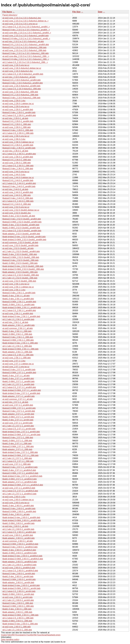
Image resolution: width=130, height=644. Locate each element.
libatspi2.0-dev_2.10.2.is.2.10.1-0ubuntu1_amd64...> (26, 30)
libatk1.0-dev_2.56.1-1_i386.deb (17, 331)
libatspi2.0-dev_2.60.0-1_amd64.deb (19, 509)
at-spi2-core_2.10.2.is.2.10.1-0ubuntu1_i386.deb (24, 50)
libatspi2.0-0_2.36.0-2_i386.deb (17, 160)
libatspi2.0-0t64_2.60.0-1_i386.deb (18, 606)
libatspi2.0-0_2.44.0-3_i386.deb (17, 204)
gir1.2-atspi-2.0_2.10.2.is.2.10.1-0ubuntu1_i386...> (25, 62)
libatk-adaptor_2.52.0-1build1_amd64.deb (21, 234)
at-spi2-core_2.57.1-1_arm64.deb (17, 423)
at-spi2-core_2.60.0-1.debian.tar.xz (18, 500)
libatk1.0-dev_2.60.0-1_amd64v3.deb (19, 550)
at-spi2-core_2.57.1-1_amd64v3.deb (19, 488)
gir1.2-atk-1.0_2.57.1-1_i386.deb (17, 458)
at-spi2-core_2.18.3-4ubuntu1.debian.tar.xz (22, 68)
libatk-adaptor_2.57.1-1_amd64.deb (19, 396)
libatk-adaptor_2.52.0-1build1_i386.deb (20, 272)
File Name (7, 12)
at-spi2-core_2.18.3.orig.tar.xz (16, 65)
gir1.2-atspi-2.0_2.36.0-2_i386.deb (18, 166)
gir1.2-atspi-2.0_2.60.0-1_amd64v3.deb (20, 571)
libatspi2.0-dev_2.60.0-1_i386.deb (18, 603)
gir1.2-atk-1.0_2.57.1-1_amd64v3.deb (19, 494)
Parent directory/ (10, 15)
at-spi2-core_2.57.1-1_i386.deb (17, 464)
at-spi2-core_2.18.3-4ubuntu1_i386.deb (20, 92)
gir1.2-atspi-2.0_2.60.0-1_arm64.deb (19, 591)
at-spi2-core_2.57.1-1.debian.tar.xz (18, 364)
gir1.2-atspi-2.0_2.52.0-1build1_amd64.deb (22, 231)
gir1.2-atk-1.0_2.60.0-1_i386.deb (17, 630)
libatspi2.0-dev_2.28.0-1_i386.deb (18, 130)
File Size (76, 12)
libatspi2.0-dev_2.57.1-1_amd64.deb (19, 370)
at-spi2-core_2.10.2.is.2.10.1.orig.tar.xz (20, 24)
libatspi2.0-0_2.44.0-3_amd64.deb (18, 180)
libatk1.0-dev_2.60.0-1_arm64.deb (18, 577)
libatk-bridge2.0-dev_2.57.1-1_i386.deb (20, 452)
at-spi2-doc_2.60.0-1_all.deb (15, 526)
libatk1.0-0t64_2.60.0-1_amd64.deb (18, 523)
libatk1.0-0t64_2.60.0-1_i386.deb (17, 621)
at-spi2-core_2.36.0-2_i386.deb (17, 163)
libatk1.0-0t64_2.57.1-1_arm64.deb (18, 417)
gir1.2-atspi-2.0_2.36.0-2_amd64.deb (19, 154)
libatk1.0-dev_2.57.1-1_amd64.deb (18, 379)
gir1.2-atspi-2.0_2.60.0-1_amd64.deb (19, 532)
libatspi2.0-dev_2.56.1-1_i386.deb (18, 337)
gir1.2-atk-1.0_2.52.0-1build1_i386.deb (20, 278)
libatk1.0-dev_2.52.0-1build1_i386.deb (20, 254)
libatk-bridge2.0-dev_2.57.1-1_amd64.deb (21, 393)
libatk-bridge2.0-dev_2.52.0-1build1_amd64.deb (24, 237)
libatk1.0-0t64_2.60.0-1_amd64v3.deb (20, 553)
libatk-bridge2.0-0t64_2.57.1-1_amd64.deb (22, 390)
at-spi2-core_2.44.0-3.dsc (14, 175)
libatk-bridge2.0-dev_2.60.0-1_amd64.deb (21, 517)
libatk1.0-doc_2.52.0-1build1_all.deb (19, 216)
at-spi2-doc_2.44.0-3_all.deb (15, 189)
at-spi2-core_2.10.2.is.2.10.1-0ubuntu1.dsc (22, 18)
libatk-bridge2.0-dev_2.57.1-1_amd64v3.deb (22, 476)
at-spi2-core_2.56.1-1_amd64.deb (18, 314)
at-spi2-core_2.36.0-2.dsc (14, 139)
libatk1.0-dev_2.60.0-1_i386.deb (17, 609)
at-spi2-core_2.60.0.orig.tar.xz (16, 503)
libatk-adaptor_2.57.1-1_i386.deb (17, 449)
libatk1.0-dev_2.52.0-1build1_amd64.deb (21, 225)
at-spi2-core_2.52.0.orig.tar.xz (16, 207)
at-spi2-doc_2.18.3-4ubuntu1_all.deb (19, 77)
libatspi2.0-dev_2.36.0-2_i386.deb (18, 169)
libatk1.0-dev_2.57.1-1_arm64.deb (18, 420)
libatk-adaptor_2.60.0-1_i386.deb (17, 612)
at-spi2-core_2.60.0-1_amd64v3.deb (19, 568)
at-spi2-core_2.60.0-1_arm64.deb (17, 597)
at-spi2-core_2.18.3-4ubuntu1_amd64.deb (21, 86)
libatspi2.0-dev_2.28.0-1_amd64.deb (19, 112)
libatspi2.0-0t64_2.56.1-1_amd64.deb (19, 302)
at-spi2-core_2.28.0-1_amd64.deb (18, 110)
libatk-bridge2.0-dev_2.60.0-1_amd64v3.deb (22, 556)
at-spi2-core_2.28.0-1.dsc (14, 101)
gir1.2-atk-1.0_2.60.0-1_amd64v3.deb (19, 565)
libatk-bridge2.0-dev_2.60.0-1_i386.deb (20, 624)
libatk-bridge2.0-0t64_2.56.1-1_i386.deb (20, 349)
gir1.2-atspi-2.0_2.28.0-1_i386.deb (18, 133)
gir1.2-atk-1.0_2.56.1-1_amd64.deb (18, 319)
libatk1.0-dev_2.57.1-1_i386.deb (17, 444)
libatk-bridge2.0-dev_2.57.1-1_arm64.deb (21, 432)
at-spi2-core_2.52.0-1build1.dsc (17, 213)
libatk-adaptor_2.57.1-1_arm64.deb (18, 414)
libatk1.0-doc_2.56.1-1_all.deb (16, 296)
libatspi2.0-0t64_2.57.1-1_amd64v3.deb (20, 473)
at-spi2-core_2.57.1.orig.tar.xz (16, 367)
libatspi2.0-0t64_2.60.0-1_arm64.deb (19, 579)
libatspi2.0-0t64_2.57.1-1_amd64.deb (19, 373)
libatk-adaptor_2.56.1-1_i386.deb (17, 352)
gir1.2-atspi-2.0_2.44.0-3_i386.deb (18, 201)
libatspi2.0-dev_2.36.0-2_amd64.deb (19, 148)
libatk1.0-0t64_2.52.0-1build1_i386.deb (20, 263)
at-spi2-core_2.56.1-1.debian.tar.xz (18, 287)
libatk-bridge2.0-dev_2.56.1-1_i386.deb (20, 343)
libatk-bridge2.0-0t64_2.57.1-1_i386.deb (20, 455)
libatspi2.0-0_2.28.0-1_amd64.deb (18, 121)
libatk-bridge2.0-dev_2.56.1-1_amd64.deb (21, 316)
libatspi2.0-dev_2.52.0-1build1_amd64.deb (22, 219)
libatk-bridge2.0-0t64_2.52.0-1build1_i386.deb (23, 269)
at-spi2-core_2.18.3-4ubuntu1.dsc (18, 71)
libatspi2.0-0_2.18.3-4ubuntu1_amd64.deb (22, 80)
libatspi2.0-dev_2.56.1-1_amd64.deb (19, 293)
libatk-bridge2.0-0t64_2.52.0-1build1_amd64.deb (24, 240)
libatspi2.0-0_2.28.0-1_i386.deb (17, 124)
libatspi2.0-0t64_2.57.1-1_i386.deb (18, 446)
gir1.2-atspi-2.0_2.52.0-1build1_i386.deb (21, 275)
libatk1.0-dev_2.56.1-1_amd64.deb (18, 299)
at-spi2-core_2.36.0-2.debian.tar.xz (18, 142)
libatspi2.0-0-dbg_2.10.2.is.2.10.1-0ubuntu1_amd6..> (26, 39)
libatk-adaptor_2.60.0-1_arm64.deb (18, 582)
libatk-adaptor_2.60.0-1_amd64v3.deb (20, 562)
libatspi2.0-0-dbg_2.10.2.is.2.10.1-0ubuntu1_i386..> (26, 59)
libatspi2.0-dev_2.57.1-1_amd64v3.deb (20, 467)
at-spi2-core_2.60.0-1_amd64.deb (18, 535)
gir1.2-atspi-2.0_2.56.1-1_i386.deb (18, 355)
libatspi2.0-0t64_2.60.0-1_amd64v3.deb (20, 544)
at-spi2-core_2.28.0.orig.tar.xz (16, 107)
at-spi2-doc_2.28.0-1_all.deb (15, 118)
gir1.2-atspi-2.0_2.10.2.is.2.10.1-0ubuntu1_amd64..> (26, 27)
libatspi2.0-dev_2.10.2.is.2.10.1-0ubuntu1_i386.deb (26, 53)
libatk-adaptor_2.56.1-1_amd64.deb (19, 325)
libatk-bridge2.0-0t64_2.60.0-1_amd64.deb (22, 520)
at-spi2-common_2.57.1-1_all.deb (18, 399)
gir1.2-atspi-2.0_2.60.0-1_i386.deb (18, 618)
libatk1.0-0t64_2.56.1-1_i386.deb (17, 334)
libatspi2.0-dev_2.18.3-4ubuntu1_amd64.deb (23, 83)
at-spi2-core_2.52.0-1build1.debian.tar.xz (21, 210)
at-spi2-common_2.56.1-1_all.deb (18, 328)
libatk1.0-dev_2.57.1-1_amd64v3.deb (19, 470)
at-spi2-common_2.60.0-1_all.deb (18, 541)
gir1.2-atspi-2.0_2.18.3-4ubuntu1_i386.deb (22, 89)
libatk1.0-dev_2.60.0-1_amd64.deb (18, 506)
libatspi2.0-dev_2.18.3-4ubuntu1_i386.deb (21, 98)
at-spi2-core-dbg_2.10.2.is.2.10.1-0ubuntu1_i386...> (26, 56)
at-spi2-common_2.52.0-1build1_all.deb (20, 243)
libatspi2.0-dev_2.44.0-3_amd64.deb (19, 186)
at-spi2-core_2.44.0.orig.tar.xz (16, 172)
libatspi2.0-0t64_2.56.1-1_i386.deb (18, 340)
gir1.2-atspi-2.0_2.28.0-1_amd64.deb (19, 115)
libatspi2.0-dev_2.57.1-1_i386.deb (18, 438)
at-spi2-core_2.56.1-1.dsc (14, 290)
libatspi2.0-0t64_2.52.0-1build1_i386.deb (21, 257)
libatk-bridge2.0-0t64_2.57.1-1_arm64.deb (21, 435)
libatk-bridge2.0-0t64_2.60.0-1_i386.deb (20, 615)
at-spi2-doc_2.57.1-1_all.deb (15, 402)
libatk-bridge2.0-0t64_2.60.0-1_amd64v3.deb (23, 559)
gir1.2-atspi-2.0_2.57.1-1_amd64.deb (19, 387)
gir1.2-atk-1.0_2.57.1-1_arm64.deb (18, 426)
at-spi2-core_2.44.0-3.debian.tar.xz (18, 178)
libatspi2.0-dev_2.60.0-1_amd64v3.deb (20, 547)
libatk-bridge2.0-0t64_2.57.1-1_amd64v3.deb (23, 485)
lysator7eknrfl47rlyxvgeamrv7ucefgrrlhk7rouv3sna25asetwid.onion (31, 635)
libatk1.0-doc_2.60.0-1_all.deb (16, 514)
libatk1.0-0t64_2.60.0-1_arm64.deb (18, 594)
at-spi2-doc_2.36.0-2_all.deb (15, 151)
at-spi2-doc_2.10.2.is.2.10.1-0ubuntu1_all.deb (23, 41)
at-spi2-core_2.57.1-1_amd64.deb (18, 405)
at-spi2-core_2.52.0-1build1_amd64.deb (20, 245)
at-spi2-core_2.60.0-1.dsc (14, 497)
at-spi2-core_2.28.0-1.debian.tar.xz (18, 104)
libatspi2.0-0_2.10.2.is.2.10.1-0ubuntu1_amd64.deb (26, 45)
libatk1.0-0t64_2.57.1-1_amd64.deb (18, 381)
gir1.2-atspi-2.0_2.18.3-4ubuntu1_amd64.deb (23, 74)
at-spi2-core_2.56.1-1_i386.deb (17, 358)
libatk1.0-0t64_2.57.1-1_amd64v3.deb (20, 479)
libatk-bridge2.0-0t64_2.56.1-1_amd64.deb (22, 308)
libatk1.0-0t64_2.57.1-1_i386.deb (17, 441)
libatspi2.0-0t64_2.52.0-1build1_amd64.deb (22, 222)
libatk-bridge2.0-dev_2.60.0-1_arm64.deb (21, 585)
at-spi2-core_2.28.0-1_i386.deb (17, 127)
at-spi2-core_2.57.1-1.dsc (14, 361)
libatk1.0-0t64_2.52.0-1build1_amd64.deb (21, 228)
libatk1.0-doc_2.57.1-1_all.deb (16, 376)
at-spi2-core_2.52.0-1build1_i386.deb (19, 281)
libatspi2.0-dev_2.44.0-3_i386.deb (18, 198)
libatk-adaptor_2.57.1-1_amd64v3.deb (20, 482)
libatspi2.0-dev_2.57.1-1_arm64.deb (19, 411)
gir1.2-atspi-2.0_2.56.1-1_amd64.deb (19, 310)
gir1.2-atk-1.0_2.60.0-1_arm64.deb (18, 600)
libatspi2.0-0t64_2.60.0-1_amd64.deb (19, 511)
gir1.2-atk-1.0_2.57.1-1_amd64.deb (18, 384)
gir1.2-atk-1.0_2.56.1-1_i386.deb (17, 346)
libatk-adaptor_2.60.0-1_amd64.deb (19, 538)
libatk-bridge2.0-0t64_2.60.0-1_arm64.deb (21, 588)
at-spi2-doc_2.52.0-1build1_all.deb (18, 248)
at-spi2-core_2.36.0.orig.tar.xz (16, 136)
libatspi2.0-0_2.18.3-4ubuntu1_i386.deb (20, 95)
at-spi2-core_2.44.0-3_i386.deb (17, 195)
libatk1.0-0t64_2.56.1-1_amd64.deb (18, 305)
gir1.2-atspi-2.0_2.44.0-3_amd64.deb (19, 183)
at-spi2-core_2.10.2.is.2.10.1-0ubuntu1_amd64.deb (26, 36)
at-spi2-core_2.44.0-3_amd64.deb (18, 192)
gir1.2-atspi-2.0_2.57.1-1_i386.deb (18, 461)
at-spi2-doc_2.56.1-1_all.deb (15, 322)
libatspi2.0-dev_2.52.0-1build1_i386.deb (20, 260)
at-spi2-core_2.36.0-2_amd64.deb (18, 157)
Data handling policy (10, 639)
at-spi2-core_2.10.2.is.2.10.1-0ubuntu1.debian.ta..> (25, 21)
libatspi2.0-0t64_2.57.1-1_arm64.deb (19, 408)
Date (100, 12)
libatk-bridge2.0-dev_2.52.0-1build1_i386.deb (23, 266)
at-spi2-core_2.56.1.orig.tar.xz (16, 284)
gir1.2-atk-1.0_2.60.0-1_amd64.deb (18, 529)
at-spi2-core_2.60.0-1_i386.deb (17, 627)
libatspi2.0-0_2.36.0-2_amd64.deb (18, 145)
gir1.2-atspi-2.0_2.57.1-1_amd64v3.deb (20, 491)
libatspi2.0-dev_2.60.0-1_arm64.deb (19, 574)
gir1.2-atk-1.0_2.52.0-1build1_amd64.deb (21, 251)
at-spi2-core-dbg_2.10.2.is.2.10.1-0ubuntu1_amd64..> (27, 33)
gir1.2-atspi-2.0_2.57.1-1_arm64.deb (19, 429)
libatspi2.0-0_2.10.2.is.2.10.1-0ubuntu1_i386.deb (24, 47)
